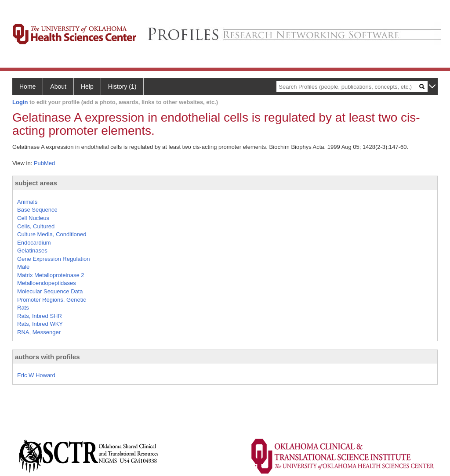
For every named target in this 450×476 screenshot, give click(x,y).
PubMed (44, 163)
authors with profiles (47, 357)
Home (27, 87)
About (58, 87)
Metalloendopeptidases (47, 283)
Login (20, 102)
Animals (27, 202)
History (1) (122, 87)
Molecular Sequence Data (50, 291)
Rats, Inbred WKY (40, 324)
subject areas (36, 183)
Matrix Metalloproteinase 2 (51, 275)
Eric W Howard (36, 375)
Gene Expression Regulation (54, 259)
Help (87, 87)
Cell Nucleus (33, 218)
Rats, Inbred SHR (40, 316)
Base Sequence (37, 210)
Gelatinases (32, 251)
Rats (23, 308)
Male (23, 267)
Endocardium (34, 243)
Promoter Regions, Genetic (52, 300)
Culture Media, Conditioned (52, 234)
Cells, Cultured (36, 226)
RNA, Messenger (39, 332)
